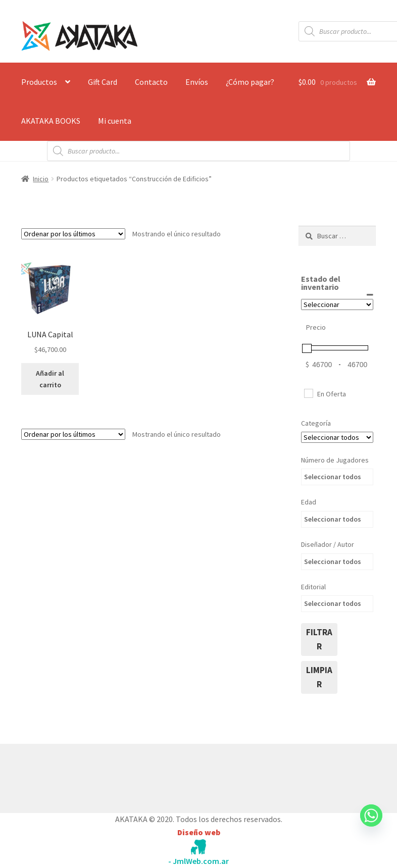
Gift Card (103, 82)
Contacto (151, 82)
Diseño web (199, 832)
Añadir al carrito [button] (50, 379)
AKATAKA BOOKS (51, 121)
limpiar (319, 677)
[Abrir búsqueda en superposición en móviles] (199, 151)
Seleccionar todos (333, 477)
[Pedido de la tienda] (73, 234)
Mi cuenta (115, 121)
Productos (39, 82)
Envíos (197, 82)
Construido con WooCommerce (75, 776)
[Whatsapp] (371, 825)
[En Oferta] (308, 393)
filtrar (319, 639)
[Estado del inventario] (337, 304)
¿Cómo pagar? (250, 82)
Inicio (41, 179)
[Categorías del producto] (337, 437)
